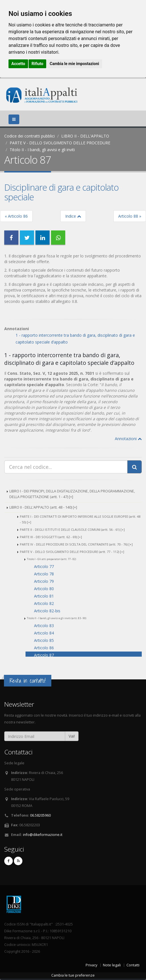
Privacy (91, 965)
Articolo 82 (44, 603)
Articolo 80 (44, 589)
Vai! (72, 736)
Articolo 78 (44, 574)
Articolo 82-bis (47, 611)
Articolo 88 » (130, 216)
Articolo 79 (44, 581)
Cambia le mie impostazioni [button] (74, 64)
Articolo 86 (44, 648)
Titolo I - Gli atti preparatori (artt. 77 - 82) (51, 559)
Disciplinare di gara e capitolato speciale (61, 192)
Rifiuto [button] (37, 64)
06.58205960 (40, 815)
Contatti (133, 965)
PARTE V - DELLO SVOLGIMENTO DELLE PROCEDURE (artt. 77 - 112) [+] (72, 552)
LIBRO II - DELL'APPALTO (85, 136)
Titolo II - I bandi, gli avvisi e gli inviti (42, 150)
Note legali (112, 965)
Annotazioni (128, 439)
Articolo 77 (44, 566)
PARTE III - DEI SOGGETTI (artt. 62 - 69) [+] (51, 537)
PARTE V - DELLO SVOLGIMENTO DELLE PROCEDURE (60, 143)
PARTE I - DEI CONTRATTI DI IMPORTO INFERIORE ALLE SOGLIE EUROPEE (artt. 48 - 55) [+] (80, 519)
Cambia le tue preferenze (73, 975)
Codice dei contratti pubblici (29, 136)
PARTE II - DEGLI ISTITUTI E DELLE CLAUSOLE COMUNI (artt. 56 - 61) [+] (72, 529)
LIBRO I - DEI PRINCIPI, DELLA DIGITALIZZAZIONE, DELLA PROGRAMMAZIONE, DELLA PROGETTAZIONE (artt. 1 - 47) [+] (72, 494)
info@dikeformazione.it (43, 835)
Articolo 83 (44, 626)
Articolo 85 (44, 640)
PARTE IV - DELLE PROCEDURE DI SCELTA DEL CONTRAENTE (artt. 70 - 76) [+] (76, 544)
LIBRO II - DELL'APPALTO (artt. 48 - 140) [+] (43, 507)
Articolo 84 (44, 633)
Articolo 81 (44, 596)
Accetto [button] (18, 64)
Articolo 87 (44, 655)
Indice (73, 216)
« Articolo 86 (16, 216)
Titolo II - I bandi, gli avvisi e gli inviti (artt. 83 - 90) (57, 618)
